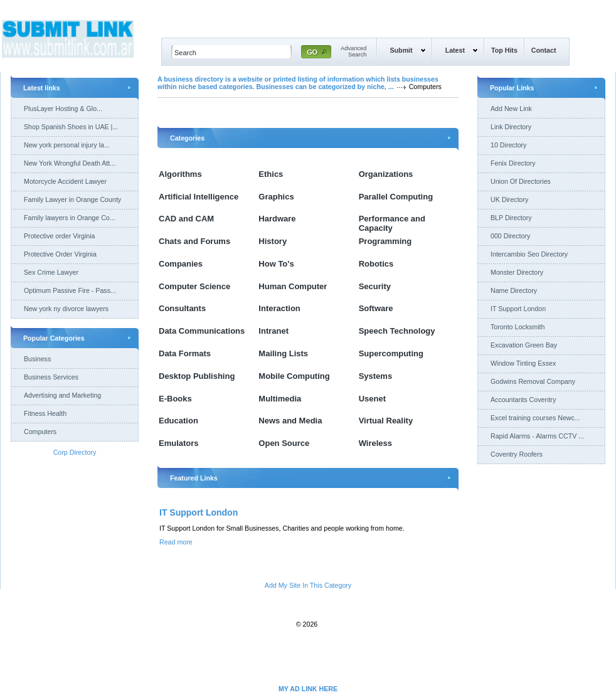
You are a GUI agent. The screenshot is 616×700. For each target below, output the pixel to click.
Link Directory (511, 127)
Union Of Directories (521, 181)
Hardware (277, 219)
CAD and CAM (186, 219)
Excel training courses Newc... (535, 418)
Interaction (279, 308)
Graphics (276, 197)
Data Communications (202, 331)
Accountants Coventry (523, 400)
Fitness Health (45, 413)
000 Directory (510, 236)
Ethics (271, 174)
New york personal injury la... (67, 145)
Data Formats (185, 353)
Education (178, 421)
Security (375, 286)
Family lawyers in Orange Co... (70, 218)
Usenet (372, 399)
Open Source (284, 443)
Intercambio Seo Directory (529, 254)
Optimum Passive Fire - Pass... (70, 290)
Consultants (182, 308)
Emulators (179, 443)
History (273, 241)
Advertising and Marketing (62, 395)
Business (37, 359)
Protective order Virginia (60, 236)
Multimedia (280, 399)
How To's (276, 264)
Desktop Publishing (197, 376)
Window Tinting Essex (523, 363)
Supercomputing (391, 353)
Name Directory (514, 290)
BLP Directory (511, 218)
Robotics (376, 264)
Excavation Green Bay (524, 345)
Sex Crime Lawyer (51, 272)
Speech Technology (397, 331)
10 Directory (508, 145)
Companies (181, 264)
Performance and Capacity (392, 223)
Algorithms (180, 174)
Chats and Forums (194, 241)
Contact (544, 50)
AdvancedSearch (354, 51)
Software (376, 308)
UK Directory (509, 199)
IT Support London (199, 512)
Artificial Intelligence (199, 197)
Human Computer (293, 286)
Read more (176, 542)
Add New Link (511, 109)
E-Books (175, 399)
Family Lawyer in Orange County (72, 199)
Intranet (273, 331)
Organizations (386, 174)
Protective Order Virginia (60, 254)
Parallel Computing (396, 197)
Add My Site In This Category (308, 585)
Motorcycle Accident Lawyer (65, 181)
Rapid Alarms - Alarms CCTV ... (537, 436)
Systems (375, 376)
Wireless (375, 443)
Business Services (51, 377)
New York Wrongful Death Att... (70, 163)
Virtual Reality (386, 421)
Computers (40, 432)
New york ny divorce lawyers (66, 309)
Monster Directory (517, 272)
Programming (385, 241)
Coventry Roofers (517, 454)
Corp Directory (75, 452)
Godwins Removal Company (533, 381)
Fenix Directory (513, 163)
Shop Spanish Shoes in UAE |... (71, 127)
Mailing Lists (283, 353)
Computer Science (194, 286)
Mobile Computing (294, 376)
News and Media (290, 421)
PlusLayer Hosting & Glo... (63, 109)
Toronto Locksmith (518, 327)
